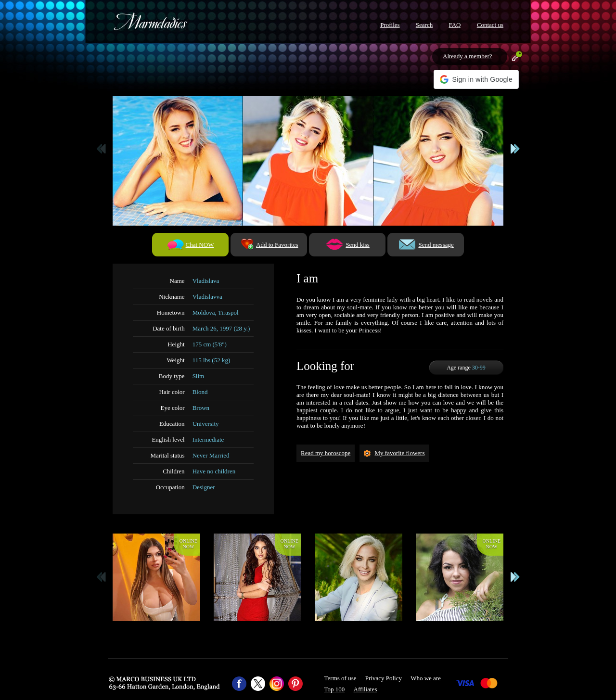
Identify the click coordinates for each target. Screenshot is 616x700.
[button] (476, 79)
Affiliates (366, 689)
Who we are (426, 678)
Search (424, 25)
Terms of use (340, 678)
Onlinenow (188, 544)
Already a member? (468, 56)
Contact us (490, 25)
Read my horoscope (326, 453)
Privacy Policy (384, 678)
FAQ (455, 25)
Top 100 (335, 689)
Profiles (390, 25)
